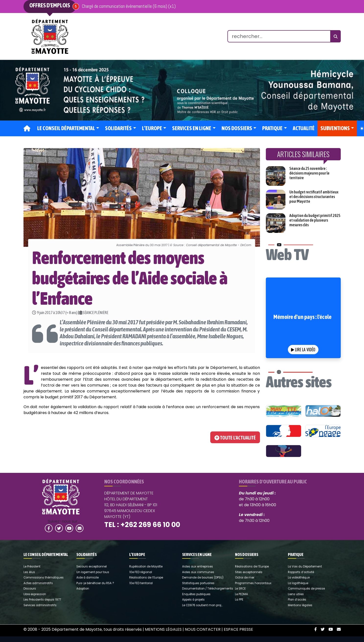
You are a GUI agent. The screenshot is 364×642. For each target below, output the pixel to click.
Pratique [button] (272, 128)
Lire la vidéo (303, 350)
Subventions (335, 128)
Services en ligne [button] (192, 128)
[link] (50, 36)
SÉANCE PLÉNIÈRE (95, 313)
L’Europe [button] (152, 128)
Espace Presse (238, 629)
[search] (279, 36)
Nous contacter (203, 629)
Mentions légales (163, 629)
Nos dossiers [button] (237, 128)
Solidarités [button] (118, 128)
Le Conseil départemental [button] (66, 128)
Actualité (304, 128)
